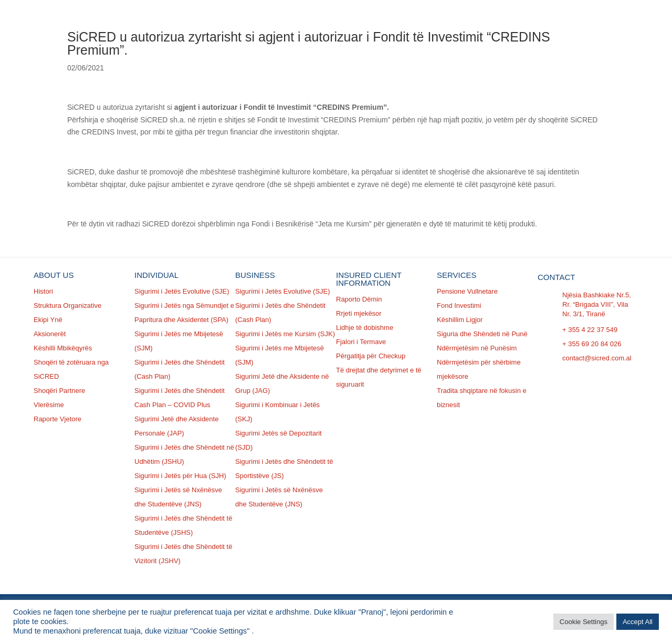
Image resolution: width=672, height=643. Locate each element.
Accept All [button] (638, 622)
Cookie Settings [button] (584, 622)
